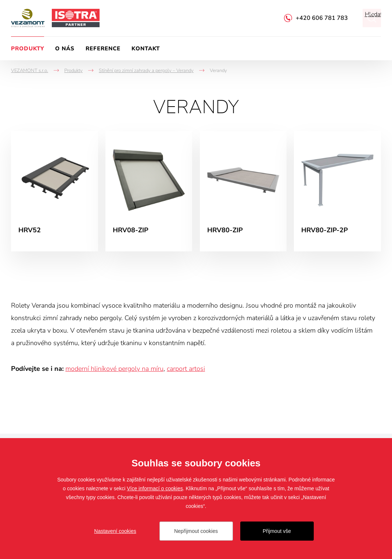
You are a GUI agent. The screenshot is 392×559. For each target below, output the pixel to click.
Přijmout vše (277, 531)
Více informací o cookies (155, 488)
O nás (65, 49)
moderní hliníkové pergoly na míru (114, 369)
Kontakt (146, 49)
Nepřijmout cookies (196, 531)
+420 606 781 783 (322, 18)
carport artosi (186, 369)
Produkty (28, 49)
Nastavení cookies (115, 531)
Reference (103, 49)
